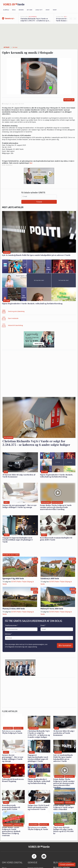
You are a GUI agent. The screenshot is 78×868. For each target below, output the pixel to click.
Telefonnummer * (11, 625)
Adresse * (8, 634)
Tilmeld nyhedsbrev (67, 865)
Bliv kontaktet (65, 645)
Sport (48, 10)
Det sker (30, 10)
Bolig (14, 10)
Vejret (55, 10)
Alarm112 (6, 10)
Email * (43, 625)
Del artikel (69, 100)
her (31, 163)
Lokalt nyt (39, 10)
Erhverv (21, 10)
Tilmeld (39, 202)
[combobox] (6, 638)
